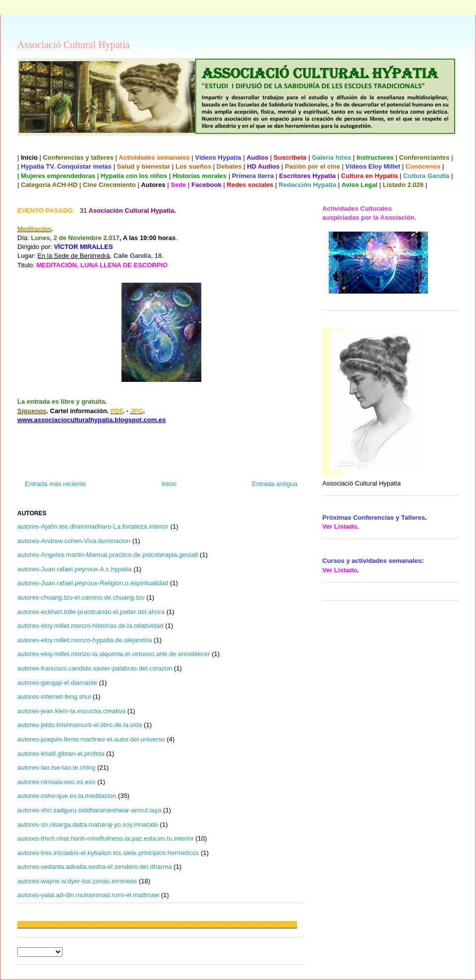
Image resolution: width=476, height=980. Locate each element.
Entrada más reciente (56, 484)
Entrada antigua (275, 484)
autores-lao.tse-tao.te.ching (57, 767)
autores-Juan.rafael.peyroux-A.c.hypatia (75, 569)
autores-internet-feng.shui (54, 697)
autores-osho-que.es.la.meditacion (67, 796)
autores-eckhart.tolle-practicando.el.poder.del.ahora (91, 612)
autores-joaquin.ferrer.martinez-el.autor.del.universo (91, 739)
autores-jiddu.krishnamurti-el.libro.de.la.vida (80, 725)
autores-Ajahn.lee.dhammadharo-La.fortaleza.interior (93, 526)
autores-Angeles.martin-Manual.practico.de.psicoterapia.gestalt (108, 555)
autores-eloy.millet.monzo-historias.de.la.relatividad (90, 626)
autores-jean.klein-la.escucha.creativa (71, 711)
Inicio (169, 484)
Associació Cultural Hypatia (74, 45)
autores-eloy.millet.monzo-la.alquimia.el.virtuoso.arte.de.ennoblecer (114, 654)
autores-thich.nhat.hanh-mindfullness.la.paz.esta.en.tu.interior (106, 838)
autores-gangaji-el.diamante (57, 683)
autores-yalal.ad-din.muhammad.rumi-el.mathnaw (88, 895)
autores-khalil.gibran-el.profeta (61, 754)
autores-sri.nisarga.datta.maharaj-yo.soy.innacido (88, 825)
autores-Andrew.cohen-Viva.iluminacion (74, 541)
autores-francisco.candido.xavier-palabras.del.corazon (95, 668)
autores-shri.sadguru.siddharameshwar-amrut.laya (89, 810)
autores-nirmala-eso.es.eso (57, 782)
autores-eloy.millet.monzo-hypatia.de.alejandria (85, 640)
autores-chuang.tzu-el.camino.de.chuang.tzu (81, 597)
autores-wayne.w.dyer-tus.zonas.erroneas (77, 881)
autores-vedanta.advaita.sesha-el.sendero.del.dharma (94, 867)
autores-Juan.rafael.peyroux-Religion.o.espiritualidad (93, 583)
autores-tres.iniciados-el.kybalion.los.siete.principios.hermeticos (108, 853)
